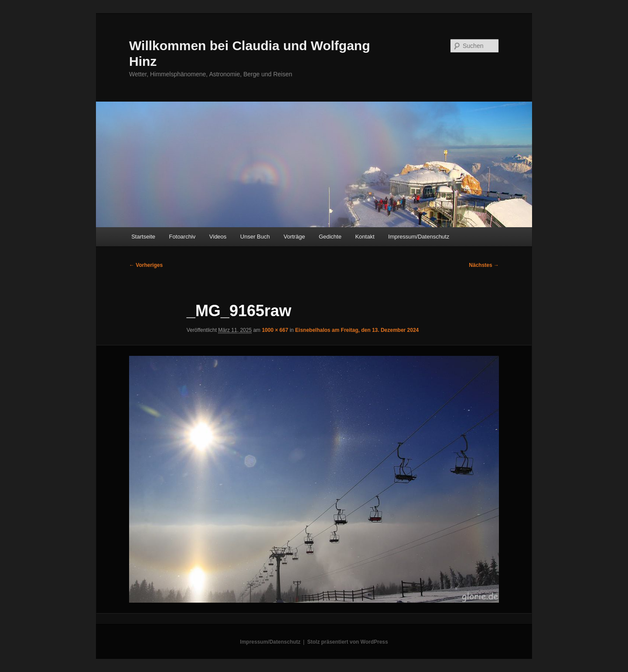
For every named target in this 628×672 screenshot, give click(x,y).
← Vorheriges (146, 265)
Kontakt (365, 237)
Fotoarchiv (183, 237)
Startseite (143, 237)
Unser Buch (255, 237)
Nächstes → (484, 265)
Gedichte (330, 237)
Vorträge (294, 237)
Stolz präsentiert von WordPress (348, 642)
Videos (218, 237)
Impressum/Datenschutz (419, 237)
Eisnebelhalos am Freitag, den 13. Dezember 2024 (357, 330)
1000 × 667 (275, 330)
